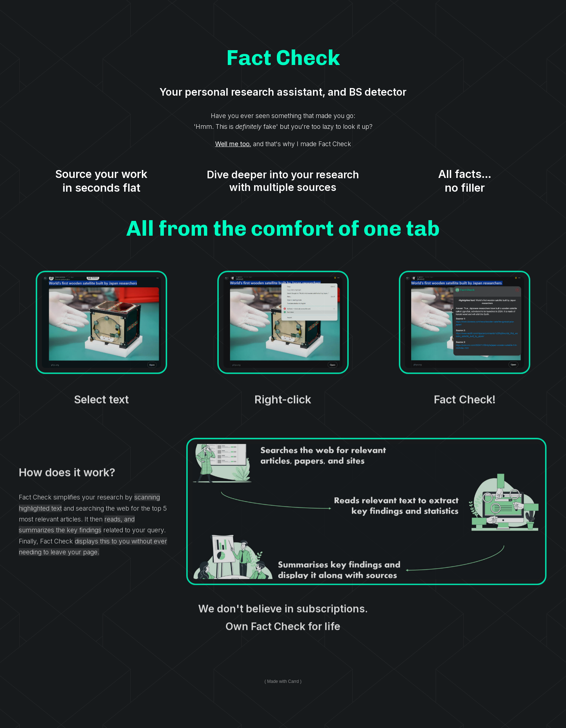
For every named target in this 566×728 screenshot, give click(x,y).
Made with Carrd (283, 681)
